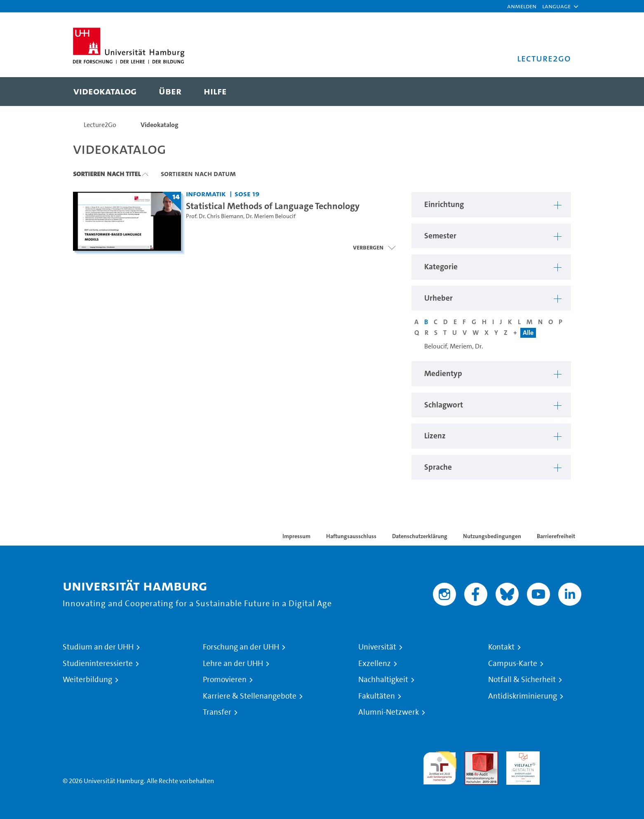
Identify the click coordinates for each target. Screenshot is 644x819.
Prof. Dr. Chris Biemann (215, 216)
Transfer (217, 712)
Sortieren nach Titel (107, 174)
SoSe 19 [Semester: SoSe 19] (247, 194)
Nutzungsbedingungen (492, 536)
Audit (472, 756)
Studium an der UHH (98, 647)
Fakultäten (377, 696)
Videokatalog (160, 125)
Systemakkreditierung (565, 756)
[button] (556, 6)
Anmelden (522, 6)
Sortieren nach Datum (198, 174)
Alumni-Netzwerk (389, 712)
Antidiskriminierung (523, 696)
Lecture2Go (100, 125)
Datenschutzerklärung (420, 536)
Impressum (296, 536)
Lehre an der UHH (233, 664)
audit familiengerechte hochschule (440, 766)
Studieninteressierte (98, 664)
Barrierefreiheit (556, 536)
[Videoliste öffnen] (374, 247)
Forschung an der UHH (241, 647)
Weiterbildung (87, 680)
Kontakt (501, 647)
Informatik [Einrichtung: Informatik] (206, 194)
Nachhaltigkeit (383, 680)
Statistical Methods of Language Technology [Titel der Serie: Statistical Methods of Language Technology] (273, 206)
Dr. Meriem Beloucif (271, 216)
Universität (377, 647)
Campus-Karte (513, 664)
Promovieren (225, 680)
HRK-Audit (521, 756)
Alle (528, 333)
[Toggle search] (557, 92)
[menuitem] (105, 92)
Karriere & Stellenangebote (250, 696)
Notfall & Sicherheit (522, 680)
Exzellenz (375, 664)
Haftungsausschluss (351, 536)
